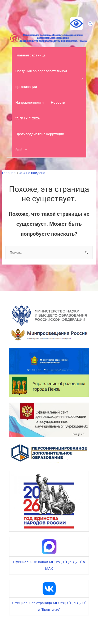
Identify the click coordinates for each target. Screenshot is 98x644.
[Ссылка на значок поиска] (90, 24)
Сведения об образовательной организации (41, 79)
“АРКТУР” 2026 (28, 118)
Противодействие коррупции (40, 134)
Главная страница (31, 55)
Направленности (30, 102)
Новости (58, 102)
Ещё (19, 150)
